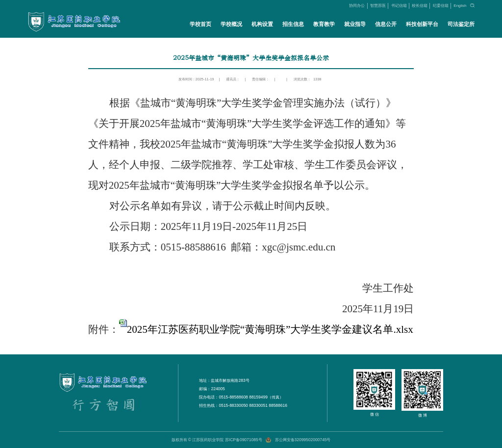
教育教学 (324, 24)
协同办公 (357, 6)
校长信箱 (420, 6)
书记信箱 (399, 6)
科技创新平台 (422, 24)
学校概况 (231, 24)
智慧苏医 (378, 6)
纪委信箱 (441, 6)
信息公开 (386, 24)
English (460, 6)
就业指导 (355, 24)
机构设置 (262, 24)
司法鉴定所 (461, 24)
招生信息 (293, 24)
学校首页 (200, 24)
